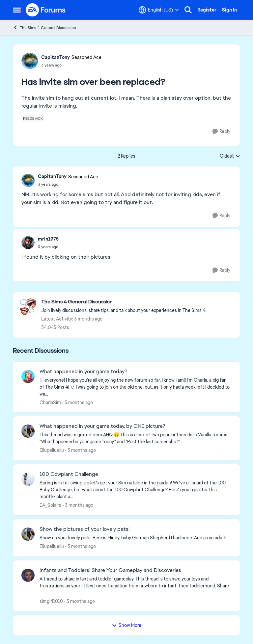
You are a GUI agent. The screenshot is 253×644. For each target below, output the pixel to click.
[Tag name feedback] (33, 118)
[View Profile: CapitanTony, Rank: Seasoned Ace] (30, 61)
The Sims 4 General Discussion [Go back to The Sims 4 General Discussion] (44, 27)
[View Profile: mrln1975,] (28, 243)
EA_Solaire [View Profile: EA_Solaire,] (50, 505)
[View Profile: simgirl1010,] (28, 575)
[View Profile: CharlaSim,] (28, 376)
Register (207, 10)
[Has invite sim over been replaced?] (68, 184)
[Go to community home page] (46, 10)
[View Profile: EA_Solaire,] (28, 479)
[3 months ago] (78, 402)
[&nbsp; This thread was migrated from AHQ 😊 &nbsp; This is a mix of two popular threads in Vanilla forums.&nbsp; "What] (136, 438)
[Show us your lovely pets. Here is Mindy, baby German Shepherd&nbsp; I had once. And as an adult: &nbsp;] (136, 538)
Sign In (229, 10)
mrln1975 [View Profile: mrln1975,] (48, 239)
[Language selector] (159, 10)
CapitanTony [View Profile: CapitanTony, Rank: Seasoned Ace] (56, 57)
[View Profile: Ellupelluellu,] (28, 431)
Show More (126, 625)
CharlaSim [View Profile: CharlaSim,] (50, 402)
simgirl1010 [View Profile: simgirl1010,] (51, 601)
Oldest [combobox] (230, 156)
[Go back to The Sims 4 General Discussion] (124, 302)
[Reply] (221, 131)
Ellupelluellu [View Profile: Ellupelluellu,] (52, 450)
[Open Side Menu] (17, 10)
